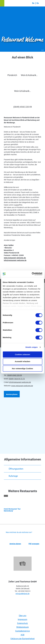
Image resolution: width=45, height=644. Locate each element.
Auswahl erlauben (22, 362)
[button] (2, 3)
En (38, 3)
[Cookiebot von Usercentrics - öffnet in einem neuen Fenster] (32, 274)
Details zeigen (31, 347)
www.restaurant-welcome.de (22, 386)
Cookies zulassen (23, 354)
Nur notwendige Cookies (23, 368)
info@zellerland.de (22, 594)
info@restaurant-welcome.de (20, 382)
